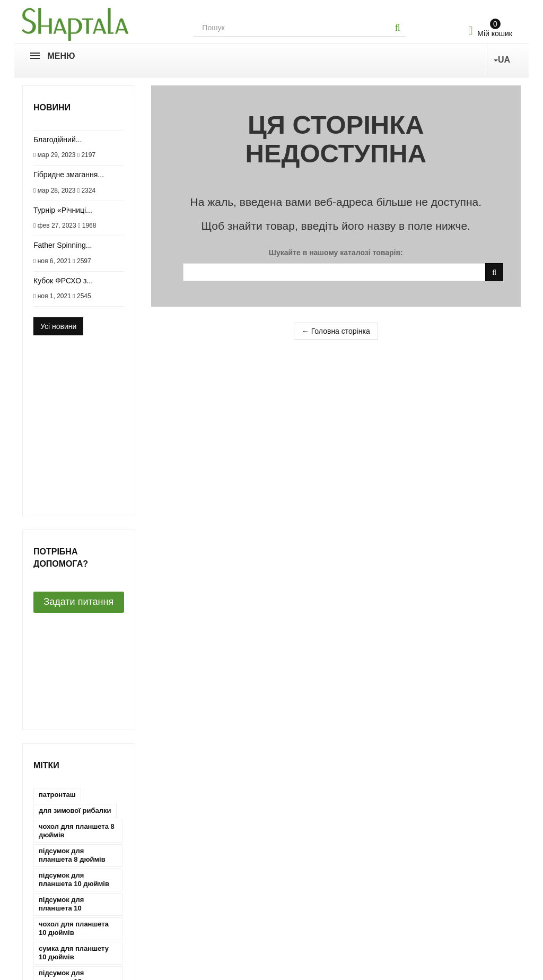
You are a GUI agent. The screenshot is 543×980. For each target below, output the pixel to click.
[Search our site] (292, 28)
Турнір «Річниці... (63, 210)
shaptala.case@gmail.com (328, 939)
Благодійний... (58, 140)
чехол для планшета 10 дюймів (73, 726)
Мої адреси (171, 895)
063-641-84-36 (309, 924)
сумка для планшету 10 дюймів (74, 677)
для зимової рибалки (75, 535)
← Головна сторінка (336, 331)
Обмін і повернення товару (68, 895)
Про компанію (46, 865)
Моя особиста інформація (196, 910)
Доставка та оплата (56, 880)
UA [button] (502, 60)
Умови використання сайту (68, 910)
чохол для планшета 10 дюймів (74, 652)
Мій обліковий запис (186, 850)
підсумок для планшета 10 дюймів (74, 604)
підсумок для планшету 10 (61, 701)
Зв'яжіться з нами (52, 850)
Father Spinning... (63, 245)
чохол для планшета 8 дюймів (77, 555)
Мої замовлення (179, 865)
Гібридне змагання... (69, 175)
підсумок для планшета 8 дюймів (72, 579)
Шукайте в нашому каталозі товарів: (336, 253)
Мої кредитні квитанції (189, 880)
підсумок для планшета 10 (61, 628)
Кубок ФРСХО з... (63, 281)
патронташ (57, 519)
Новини (52, 107)
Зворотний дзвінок (319, 959)
